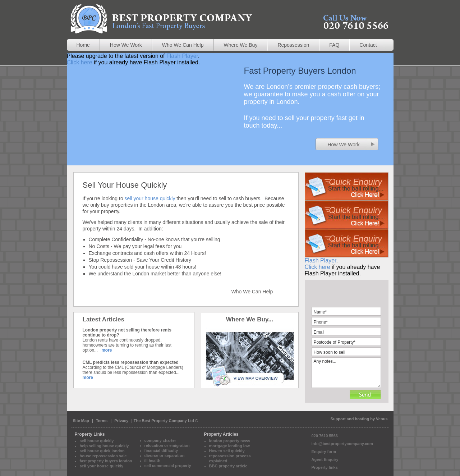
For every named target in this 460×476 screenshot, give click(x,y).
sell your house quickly (150, 198)
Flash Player (182, 56)
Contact (368, 45)
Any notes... (346, 373)
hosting (362, 419)
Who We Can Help (183, 45)
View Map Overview (250, 357)
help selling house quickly (104, 446)
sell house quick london (102, 451)
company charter (160, 440)
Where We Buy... (250, 319)
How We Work (126, 45)
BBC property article (228, 466)
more (107, 350)
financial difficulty (161, 450)
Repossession (293, 45)
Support (338, 419)
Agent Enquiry (325, 459)
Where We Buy (241, 45)
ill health (153, 461)
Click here (80, 62)
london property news (230, 441)
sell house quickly (97, 441)
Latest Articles (104, 319)
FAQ (334, 45)
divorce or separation (165, 456)
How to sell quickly (227, 451)
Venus (382, 419)
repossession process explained (230, 458)
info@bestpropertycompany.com (342, 444)
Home (83, 45)
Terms (102, 421)
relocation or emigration (167, 445)
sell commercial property (168, 466)
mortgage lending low (230, 446)
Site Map (81, 421)
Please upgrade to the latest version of (347, 243)
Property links (325, 467)
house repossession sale (103, 456)
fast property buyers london (106, 461)
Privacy (121, 421)
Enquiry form (324, 452)
